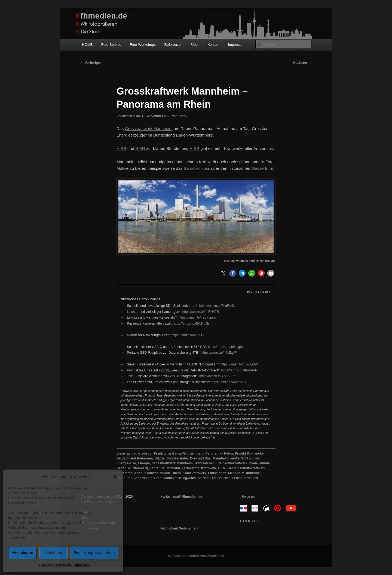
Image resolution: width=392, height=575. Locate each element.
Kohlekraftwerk (195, 473)
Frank (183, 116)
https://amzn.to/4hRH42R (201, 312)
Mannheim (221, 458)
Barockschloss (197, 168)
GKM (222, 468)
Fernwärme (191, 468)
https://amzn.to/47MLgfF (219, 353)
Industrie (253, 473)
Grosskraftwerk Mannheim (172, 463)
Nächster (302, 63)
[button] (115, 477)
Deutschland (170, 468)
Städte (160, 458)
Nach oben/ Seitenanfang (180, 528)
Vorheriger (91, 63)
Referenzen (174, 45)
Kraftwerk (209, 468)
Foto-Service (111, 45)
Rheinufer (124, 478)
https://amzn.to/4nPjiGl (188, 335)
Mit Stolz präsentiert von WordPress (196, 556)
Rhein (176, 473)
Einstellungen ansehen (94, 553)
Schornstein (143, 478)
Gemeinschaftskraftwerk (246, 468)
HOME (87, 45)
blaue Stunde (260, 463)
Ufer (158, 478)
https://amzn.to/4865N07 (229, 382)
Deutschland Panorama (135, 458)
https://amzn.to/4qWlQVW (239, 364)
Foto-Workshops (143, 45)
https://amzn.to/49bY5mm (197, 317)
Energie (144, 463)
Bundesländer (177, 458)
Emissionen (217, 473)
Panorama (124, 473)
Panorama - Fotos (219, 453)
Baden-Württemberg (188, 453)
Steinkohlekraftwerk (232, 463)
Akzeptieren (22, 553)
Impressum (82, 565)
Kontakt (213, 45)
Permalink (250, 478)
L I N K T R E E (251, 521)
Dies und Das (200, 458)
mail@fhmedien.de (188, 497)
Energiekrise (126, 463)
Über (195, 45)
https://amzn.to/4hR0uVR (239, 370)
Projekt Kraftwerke (249, 453)
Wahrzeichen (205, 463)
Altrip (138, 473)
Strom (167, 478)
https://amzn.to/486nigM (225, 347)
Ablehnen (53, 553)
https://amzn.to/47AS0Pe (217, 376)
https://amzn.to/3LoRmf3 (217, 306)
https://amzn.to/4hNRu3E (191, 323)
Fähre (154, 468)
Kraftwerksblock (157, 473)
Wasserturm (262, 168)
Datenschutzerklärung (55, 565)
